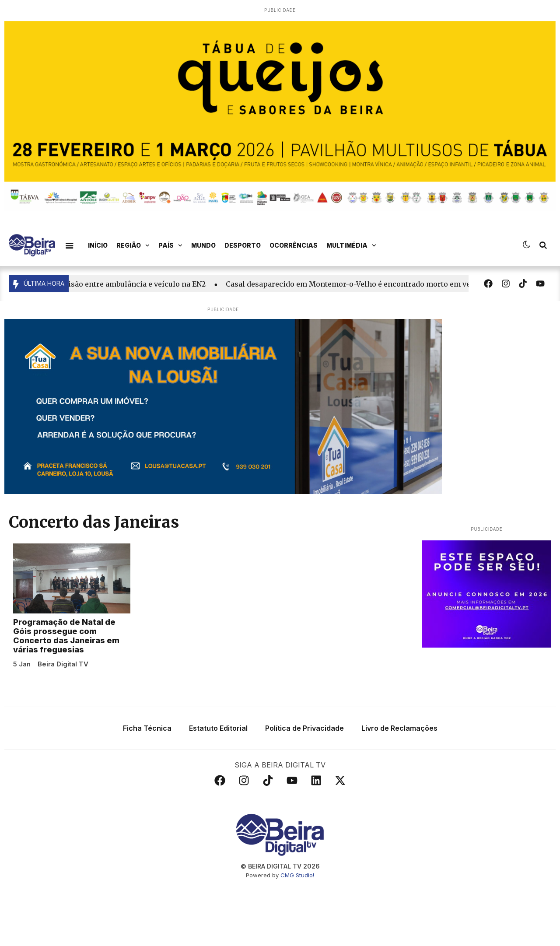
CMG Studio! (297, 937)
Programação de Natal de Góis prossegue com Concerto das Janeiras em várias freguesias (66, 698)
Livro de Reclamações (399, 790)
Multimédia (351, 245)
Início (98, 245)
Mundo (203, 245)
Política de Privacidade (304, 790)
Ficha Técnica (147, 790)
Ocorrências (294, 245)
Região (133, 245)
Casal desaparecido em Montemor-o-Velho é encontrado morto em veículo (361, 284)
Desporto (243, 245)
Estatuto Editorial (218, 790)
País (170, 245)
